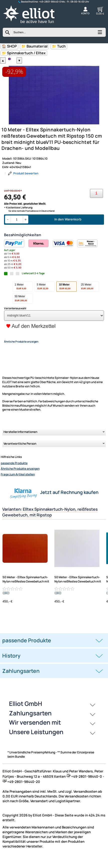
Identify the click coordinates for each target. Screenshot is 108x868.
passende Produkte (14, 472)
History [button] (11, 665)
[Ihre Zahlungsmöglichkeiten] (96, 203)
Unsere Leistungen (36, 741)
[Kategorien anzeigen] (99, 34)
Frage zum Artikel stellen (18, 484)
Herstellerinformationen (20, 441)
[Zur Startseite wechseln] (33, 24)
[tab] (54, 650)
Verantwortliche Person (20, 453)
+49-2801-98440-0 (50, 2)
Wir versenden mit (35, 732)
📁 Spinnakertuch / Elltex (24, 53)
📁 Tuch (59, 46)
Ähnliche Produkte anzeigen (20, 478)
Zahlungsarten (30, 722)
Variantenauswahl (15, 318)
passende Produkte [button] (27, 650)
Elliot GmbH (26, 713)
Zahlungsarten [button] (21, 680)
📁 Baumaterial (34, 46)
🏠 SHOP (9, 46)
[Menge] (17, 229)
